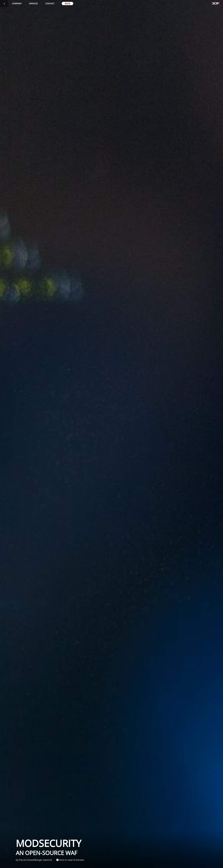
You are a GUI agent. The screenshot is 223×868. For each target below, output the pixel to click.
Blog (67, 3)
